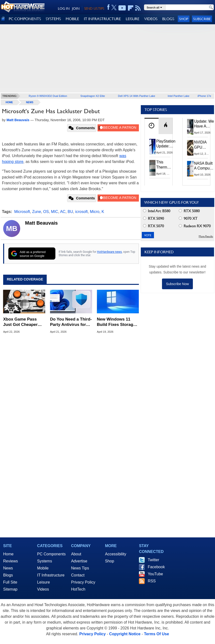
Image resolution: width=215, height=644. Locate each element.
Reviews (10, 561)
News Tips (80, 568)
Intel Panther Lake (178, 96)
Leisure (44, 582)
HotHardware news (109, 252)
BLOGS (168, 19)
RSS (152, 581)
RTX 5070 (153, 226)
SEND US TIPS (94, 8)
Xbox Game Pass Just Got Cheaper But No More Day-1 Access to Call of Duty (22, 322)
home (9, 102)
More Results (206, 236)
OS (46, 212)
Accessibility (116, 554)
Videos (43, 589)
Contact (78, 575)
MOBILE (72, 19)
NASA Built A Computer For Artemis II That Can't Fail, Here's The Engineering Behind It (204, 166)
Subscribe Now (177, 284)
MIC (55, 212)
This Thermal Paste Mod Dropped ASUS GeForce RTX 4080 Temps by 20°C (164, 165)
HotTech (78, 589)
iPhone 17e (204, 96)
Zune (36, 212)
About (76, 554)
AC (63, 212)
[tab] (152, 126)
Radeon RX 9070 (195, 226)
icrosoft (81, 212)
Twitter (153, 560)
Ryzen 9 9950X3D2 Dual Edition (48, 96)
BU (70, 212)
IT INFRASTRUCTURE (102, 19)
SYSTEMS (53, 19)
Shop (184, 19)
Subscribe (202, 19)
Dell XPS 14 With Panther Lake (137, 96)
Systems (45, 561)
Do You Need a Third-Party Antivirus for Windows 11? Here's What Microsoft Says (71, 322)
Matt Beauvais (41, 223)
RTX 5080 (189, 211)
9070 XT (188, 218)
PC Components (51, 554)
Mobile (43, 568)
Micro (95, 212)
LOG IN (64, 8)
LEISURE (133, 19)
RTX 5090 (153, 218)
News (30, 102)
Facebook (156, 567)
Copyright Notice (125, 634)
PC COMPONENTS (25, 19)
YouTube (155, 574)
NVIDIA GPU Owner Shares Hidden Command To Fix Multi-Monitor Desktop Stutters (203, 145)
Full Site (10, 582)
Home (8, 554)
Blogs (8, 575)
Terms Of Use (157, 634)
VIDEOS (151, 19)
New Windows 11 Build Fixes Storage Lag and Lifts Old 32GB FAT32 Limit (116, 322)
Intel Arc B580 (157, 211)
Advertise (79, 561)
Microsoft (22, 212)
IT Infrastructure (51, 575)
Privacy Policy (83, 582)
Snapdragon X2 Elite (93, 96)
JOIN (76, 8)
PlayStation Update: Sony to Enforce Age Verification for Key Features (166, 144)
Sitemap (10, 589)
